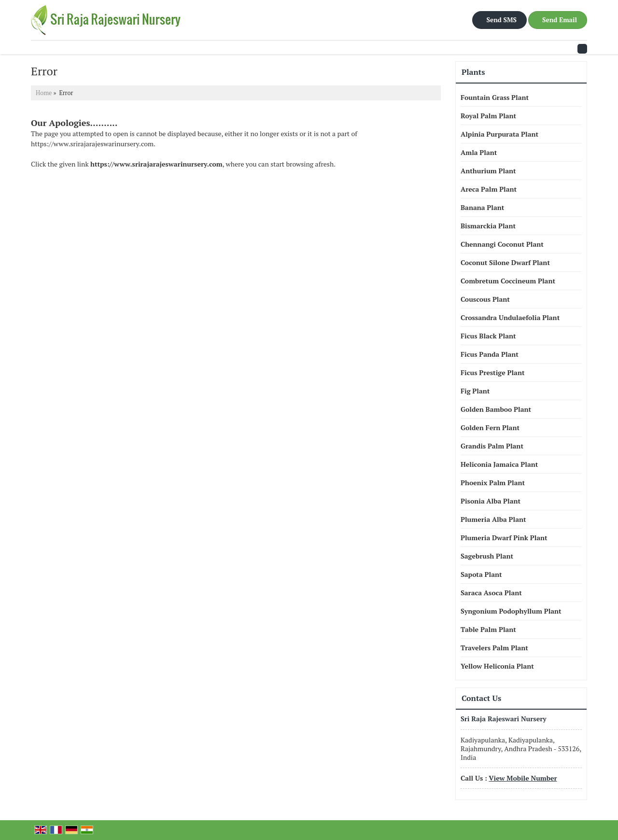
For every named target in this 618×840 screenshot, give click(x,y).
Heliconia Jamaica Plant (499, 464)
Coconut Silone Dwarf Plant (505, 262)
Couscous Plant (485, 299)
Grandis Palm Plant (492, 446)
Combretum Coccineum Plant (508, 281)
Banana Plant (482, 207)
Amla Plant (479, 152)
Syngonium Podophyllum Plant (511, 611)
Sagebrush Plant (487, 556)
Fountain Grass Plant (495, 97)
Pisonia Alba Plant (491, 501)
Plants (473, 72)
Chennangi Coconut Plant (502, 244)
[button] (523, 778)
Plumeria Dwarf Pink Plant (504, 538)
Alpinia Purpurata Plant (499, 134)
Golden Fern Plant (490, 427)
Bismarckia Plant (488, 226)
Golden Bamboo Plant (496, 409)
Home (44, 93)
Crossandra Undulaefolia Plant (510, 317)
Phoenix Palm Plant (493, 483)
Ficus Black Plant (488, 336)
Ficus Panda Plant (490, 354)
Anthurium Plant (488, 171)
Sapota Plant (481, 574)
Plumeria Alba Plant (493, 519)
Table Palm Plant (488, 629)
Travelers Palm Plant (494, 648)
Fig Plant (475, 391)
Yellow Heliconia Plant (497, 666)
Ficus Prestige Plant (492, 372)
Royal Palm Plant (488, 116)
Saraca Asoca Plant (491, 593)
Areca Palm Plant (489, 189)
